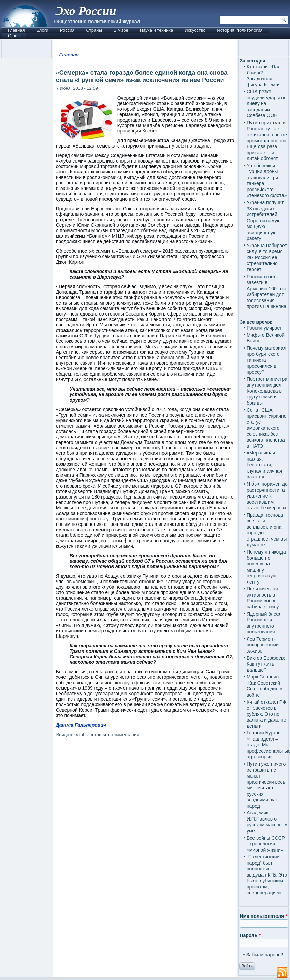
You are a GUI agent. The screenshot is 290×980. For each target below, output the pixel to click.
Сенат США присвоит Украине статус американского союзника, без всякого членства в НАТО (267, 428)
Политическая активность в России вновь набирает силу (263, 598)
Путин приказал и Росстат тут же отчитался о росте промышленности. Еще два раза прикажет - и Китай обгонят (267, 141)
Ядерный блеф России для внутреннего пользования (263, 623)
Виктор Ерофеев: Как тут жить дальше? (266, 664)
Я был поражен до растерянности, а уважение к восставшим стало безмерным (267, 496)
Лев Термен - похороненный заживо (263, 645)
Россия (67, 30)
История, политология (240, 30)
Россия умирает (264, 328)
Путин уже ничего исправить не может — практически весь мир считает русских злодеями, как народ (266, 785)
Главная (16, 30)
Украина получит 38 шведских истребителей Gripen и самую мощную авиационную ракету (265, 220)
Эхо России (86, 11)
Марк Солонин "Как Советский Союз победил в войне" (265, 686)
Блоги (42, 30)
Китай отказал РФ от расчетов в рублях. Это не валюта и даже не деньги (266, 714)
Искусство (195, 30)
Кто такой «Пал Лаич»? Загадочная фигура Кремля (264, 76)
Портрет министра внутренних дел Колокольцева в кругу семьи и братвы (267, 391)
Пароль (250, 935)
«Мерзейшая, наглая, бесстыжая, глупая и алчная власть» (265, 465)
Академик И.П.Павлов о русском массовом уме (267, 822)
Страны (94, 30)
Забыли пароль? (265, 955)
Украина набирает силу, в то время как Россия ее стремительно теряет (267, 257)
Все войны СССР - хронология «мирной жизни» (266, 844)
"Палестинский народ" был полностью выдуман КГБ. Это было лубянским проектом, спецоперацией (267, 875)
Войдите (65, 735)
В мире (121, 30)
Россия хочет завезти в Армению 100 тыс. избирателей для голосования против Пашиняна (267, 292)
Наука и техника (157, 30)
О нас (14, 36)
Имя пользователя (263, 916)
